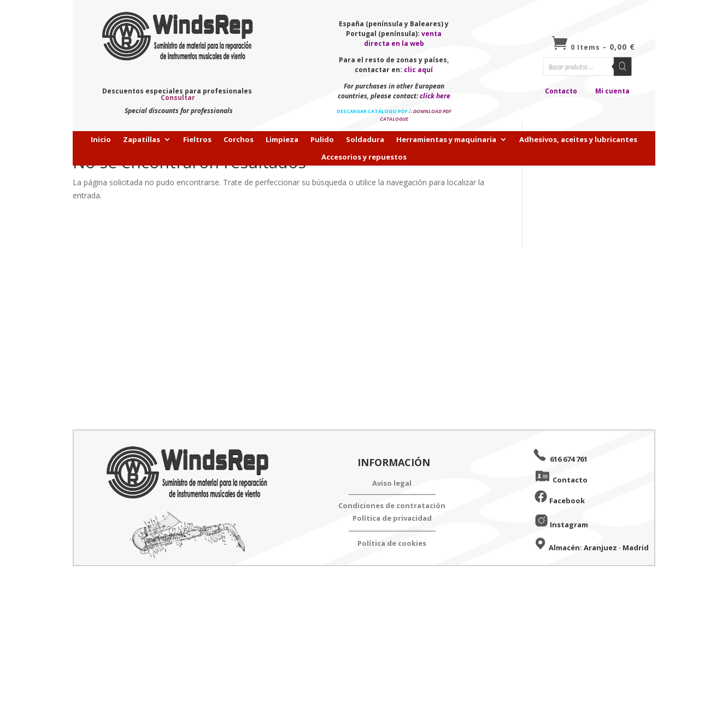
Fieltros (197, 140)
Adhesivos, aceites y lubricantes (578, 140)
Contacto (561, 91)
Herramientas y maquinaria (446, 140)
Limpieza (282, 140)
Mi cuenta (612, 91)
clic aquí (418, 70)
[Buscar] (623, 66)
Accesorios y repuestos (364, 157)
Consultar (178, 98)
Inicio (101, 140)
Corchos (239, 140)
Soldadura (365, 140)
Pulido (322, 140)
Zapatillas (142, 140)
